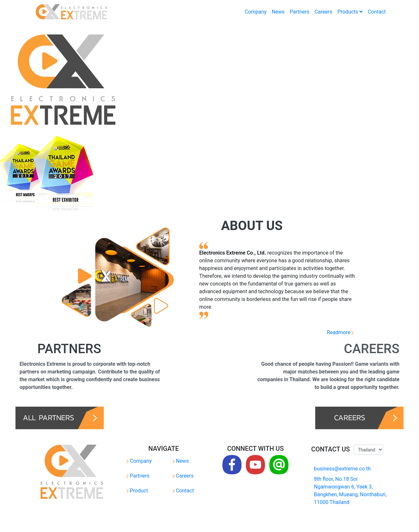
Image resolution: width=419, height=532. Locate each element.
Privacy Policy (176, 523)
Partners (300, 12)
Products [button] (350, 12)
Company (256, 12)
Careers (323, 12)
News (278, 12)
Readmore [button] (338, 332)
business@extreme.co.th (342, 469)
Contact (377, 12)
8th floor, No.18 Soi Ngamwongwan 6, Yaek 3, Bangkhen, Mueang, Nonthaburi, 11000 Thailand (350, 491)
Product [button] (137, 491)
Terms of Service (208, 523)
